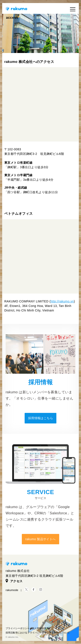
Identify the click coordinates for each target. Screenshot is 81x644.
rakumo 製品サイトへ (40, 539)
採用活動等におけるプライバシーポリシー (29, 633)
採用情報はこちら (41, 418)
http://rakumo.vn (62, 301)
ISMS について (62, 633)
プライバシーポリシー (18, 628)
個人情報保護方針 (41, 628)
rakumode (12, 590)
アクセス (14, 581)
